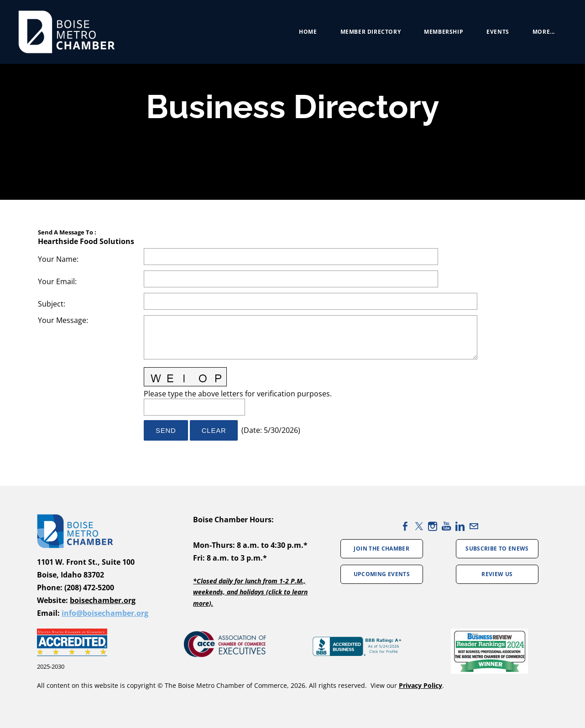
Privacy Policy (420, 685)
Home (308, 32)
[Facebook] (405, 526)
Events (498, 32)
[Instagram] (433, 526)
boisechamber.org (103, 600)
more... (544, 32)
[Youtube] (446, 526)
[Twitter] (419, 526)
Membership (444, 32)
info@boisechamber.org (105, 613)
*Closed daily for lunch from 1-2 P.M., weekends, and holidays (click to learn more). (250, 592)
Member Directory (371, 32)
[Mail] (474, 526)
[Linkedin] (460, 526)
